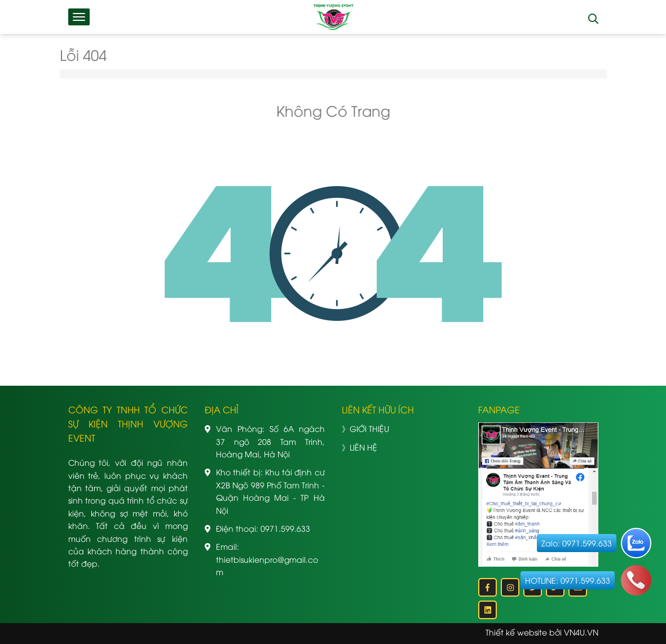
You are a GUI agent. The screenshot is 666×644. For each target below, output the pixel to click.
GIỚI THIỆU (369, 428)
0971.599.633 (285, 528)
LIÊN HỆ (363, 447)
